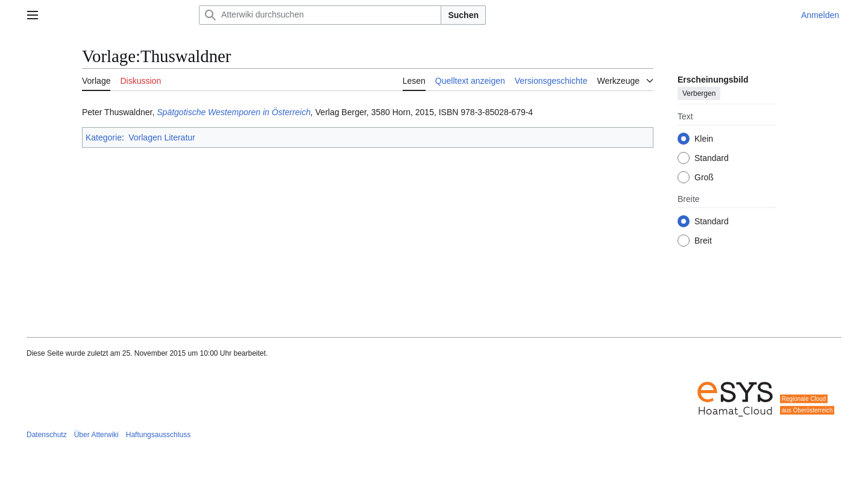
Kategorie (104, 137)
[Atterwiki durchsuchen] (320, 15)
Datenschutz (47, 435)
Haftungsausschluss (158, 435)
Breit (703, 241)
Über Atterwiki (96, 435)
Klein (704, 139)
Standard (712, 158)
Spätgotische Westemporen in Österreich (234, 112)
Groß (704, 177)
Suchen (463, 15)
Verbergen (699, 93)
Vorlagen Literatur (162, 137)
